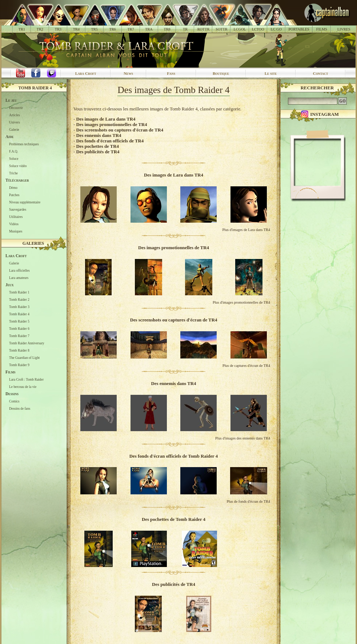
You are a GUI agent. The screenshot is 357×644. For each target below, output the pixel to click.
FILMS (322, 29)
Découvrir (16, 108)
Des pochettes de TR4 (97, 146)
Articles (15, 115)
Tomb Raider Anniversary (27, 343)
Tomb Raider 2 (19, 300)
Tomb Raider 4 (35, 88)
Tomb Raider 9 (19, 365)
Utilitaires (16, 217)
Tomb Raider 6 (19, 329)
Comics (14, 401)
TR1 (22, 29)
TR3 (58, 29)
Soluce (14, 159)
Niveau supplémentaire (25, 202)
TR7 (131, 29)
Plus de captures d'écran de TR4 (246, 366)
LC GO (276, 29)
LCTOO (258, 29)
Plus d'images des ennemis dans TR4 (243, 438)
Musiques (16, 231)
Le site (271, 73)
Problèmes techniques (24, 144)
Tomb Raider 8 (19, 351)
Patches (14, 195)
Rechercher (317, 88)
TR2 (40, 29)
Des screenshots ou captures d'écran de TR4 (120, 130)
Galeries (33, 243)
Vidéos (14, 224)
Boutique (221, 73)
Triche (13, 173)
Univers (15, 122)
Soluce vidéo (18, 166)
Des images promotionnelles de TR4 (111, 125)
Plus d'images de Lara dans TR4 (246, 230)
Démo (13, 188)
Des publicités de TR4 (98, 152)
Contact (321, 73)
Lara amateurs (19, 278)
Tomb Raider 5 (19, 321)
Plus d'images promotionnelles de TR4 (241, 302)
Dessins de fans (20, 409)
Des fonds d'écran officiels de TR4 (110, 141)
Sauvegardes (18, 210)
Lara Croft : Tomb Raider (26, 380)
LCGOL (240, 29)
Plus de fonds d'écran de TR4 (248, 501)
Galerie (14, 130)
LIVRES (344, 29)
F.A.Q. (14, 151)
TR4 (76, 29)
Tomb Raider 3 (19, 307)
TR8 (167, 29)
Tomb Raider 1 (19, 292)
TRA (149, 29)
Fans (171, 73)
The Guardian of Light (24, 358)
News (128, 73)
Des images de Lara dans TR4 (106, 119)
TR (185, 29)
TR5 (95, 29)
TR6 (113, 29)
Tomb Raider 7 (19, 336)
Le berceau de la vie (23, 387)
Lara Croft (86, 73)
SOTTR (221, 29)
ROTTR (204, 29)
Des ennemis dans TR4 (99, 135)
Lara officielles (19, 271)
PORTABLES (299, 29)
